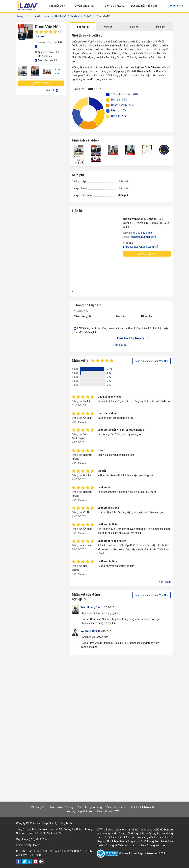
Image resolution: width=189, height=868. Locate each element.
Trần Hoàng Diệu (91, 607)
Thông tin (83, 27)
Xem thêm (165, 582)
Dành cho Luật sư (116, 807)
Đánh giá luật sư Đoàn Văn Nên (151, 361)
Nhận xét (160, 27)
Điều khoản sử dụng (61, 807)
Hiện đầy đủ (121, 345)
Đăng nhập (176, 6)
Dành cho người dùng (90, 807)
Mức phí (108, 27)
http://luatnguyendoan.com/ (141, 247)
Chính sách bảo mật (143, 807)
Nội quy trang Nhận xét (80, 811)
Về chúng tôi (38, 807)
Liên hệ (134, 27)
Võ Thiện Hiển (89, 631)
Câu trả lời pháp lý (130, 338)
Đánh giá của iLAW (108, 811)
